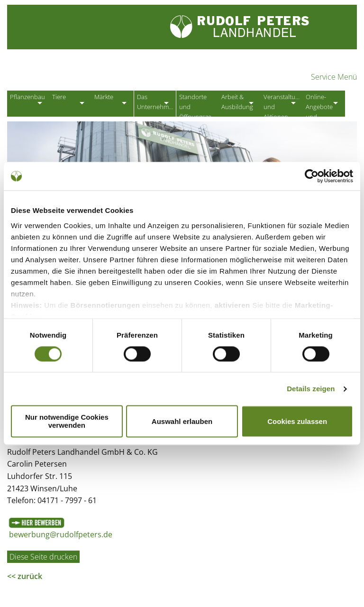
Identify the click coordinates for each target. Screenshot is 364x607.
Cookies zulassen (297, 421)
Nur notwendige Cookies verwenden (67, 422)
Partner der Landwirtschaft (104, 74)
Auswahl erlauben (182, 421)
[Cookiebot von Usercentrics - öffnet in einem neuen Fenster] (312, 176)
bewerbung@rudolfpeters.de (61, 538)
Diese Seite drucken (43, 560)
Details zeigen (311, 389)
